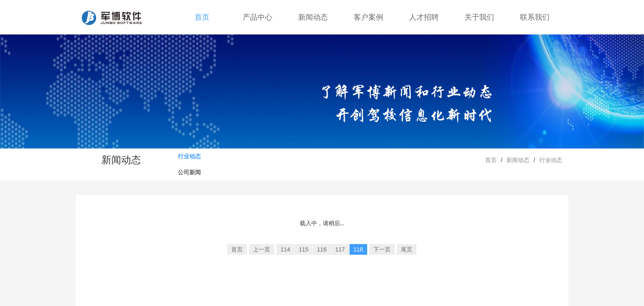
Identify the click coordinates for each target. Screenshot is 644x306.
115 (303, 249)
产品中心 (258, 17)
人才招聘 (424, 17)
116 (322, 249)
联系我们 (535, 17)
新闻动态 (313, 17)
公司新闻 (189, 172)
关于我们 (479, 17)
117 (340, 249)
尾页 (407, 249)
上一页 (262, 249)
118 (358, 249)
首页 (202, 17)
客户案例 (368, 17)
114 (285, 249)
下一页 (382, 249)
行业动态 (189, 156)
